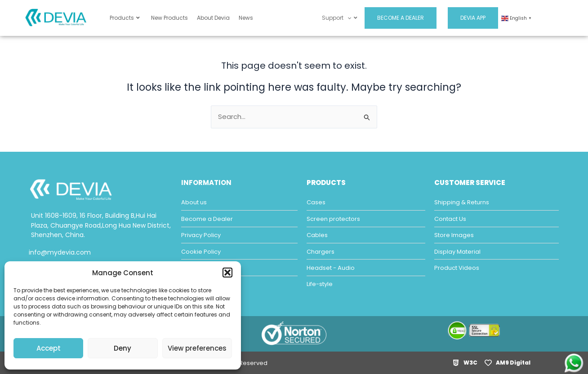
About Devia (213, 18)
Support (339, 18)
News (246, 18)
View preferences (197, 348)
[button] (227, 273)
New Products (169, 18)
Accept (49, 348)
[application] (347, 18)
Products (125, 18)
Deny (122, 348)
